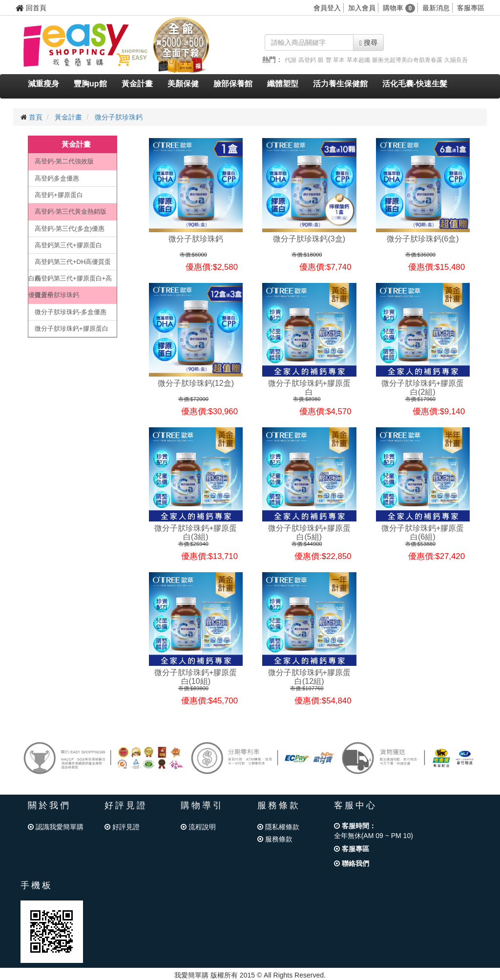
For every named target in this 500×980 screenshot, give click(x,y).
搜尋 (368, 43)
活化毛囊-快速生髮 (415, 84)
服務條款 (275, 839)
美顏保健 (183, 84)
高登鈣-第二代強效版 (64, 161)
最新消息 (436, 8)
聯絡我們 (352, 863)
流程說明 (198, 827)
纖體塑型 (283, 84)
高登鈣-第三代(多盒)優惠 (70, 229)
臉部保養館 (233, 84)
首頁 (36, 117)
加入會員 (362, 8)
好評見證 (122, 827)
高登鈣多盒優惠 (57, 178)
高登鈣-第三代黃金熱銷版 (71, 211)
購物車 (399, 8)
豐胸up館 (90, 84)
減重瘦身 (43, 84)
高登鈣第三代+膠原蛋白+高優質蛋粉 (70, 281)
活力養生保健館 (340, 84)
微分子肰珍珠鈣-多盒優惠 (71, 312)
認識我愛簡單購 (56, 827)
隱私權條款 (278, 827)
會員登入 (327, 8)
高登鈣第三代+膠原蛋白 (68, 245)
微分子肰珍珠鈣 (119, 117)
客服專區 (471, 8)
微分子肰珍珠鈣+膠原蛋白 (72, 329)
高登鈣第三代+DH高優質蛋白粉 (70, 264)
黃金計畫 (137, 84)
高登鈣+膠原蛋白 (59, 195)
